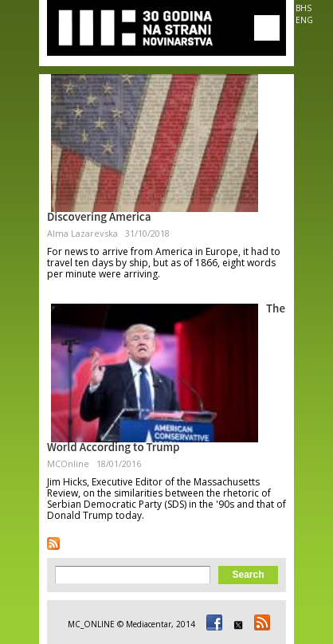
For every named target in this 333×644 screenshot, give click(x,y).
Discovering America (99, 218)
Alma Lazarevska (82, 233)
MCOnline (68, 463)
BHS (304, 8)
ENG (304, 20)
